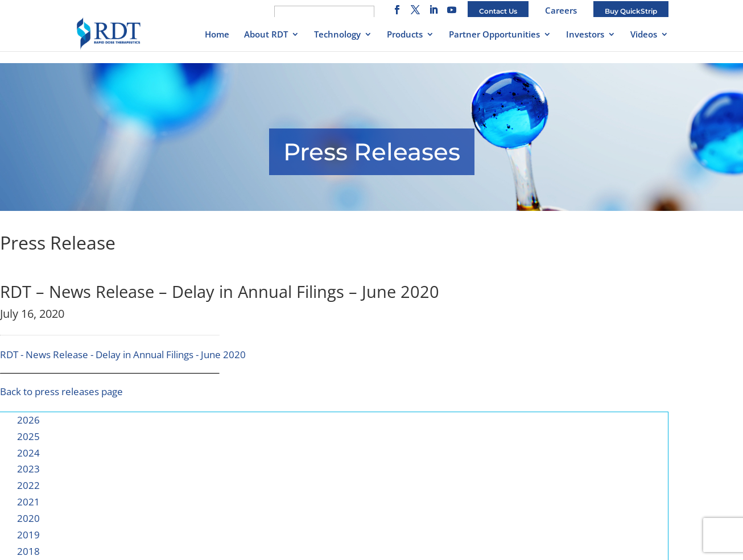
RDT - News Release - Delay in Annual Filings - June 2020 (123, 354)
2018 (28, 551)
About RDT (266, 35)
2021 (28, 502)
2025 (28, 436)
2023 (28, 469)
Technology (337, 35)
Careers (561, 10)
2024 (28, 453)
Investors (585, 35)
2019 (28, 535)
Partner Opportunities (494, 35)
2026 (28, 420)
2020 (28, 518)
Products (405, 35)
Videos (644, 35)
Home (217, 35)
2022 (28, 485)
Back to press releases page (61, 391)
